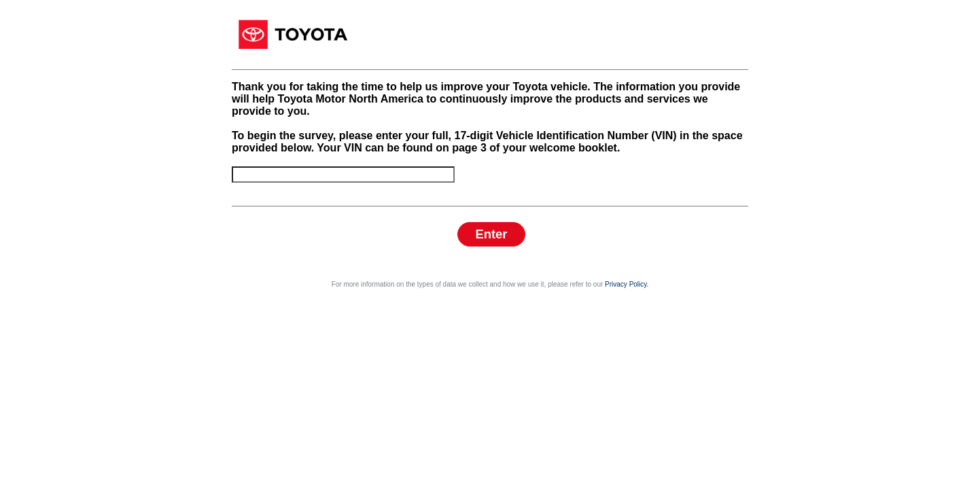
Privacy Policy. (627, 471)
